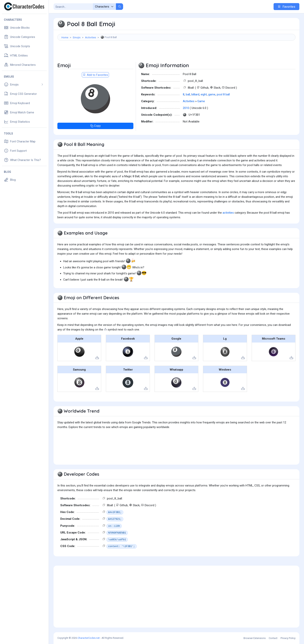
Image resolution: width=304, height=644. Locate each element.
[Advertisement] (176, 53)
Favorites (286, 7)
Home (65, 37)
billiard (195, 94)
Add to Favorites (95, 75)
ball (188, 94)
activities (228, 213)
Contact (273, 638)
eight (204, 94)
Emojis (77, 37)
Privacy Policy (288, 638)
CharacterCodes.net (89, 638)
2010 (186, 108)
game (212, 94)
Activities (91, 37)
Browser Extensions (255, 638)
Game (201, 101)
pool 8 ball (223, 94)
